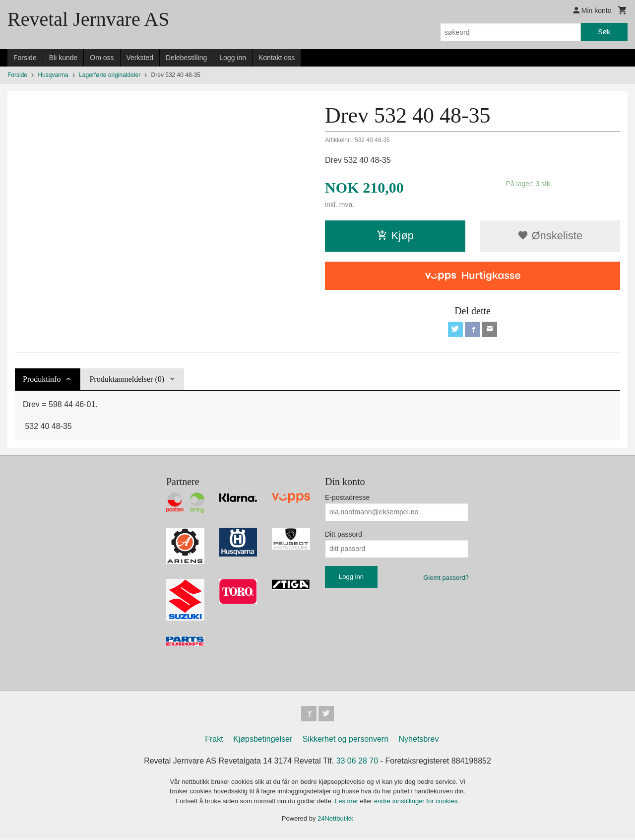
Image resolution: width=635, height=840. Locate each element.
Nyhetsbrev (419, 740)
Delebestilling (186, 58)
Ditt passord (344, 535)
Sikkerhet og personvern (346, 740)
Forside (25, 58)
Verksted (140, 58)
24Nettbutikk (335, 820)
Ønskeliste (550, 236)
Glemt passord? (446, 578)
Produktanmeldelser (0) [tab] (127, 380)
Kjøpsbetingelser (263, 740)
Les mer (348, 803)
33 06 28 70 (357, 762)
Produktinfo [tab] (42, 380)
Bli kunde (63, 58)
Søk (604, 32)
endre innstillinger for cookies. (417, 803)
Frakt (214, 740)
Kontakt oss (277, 58)
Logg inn (233, 58)
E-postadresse (347, 498)
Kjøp (395, 236)
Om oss (102, 58)
